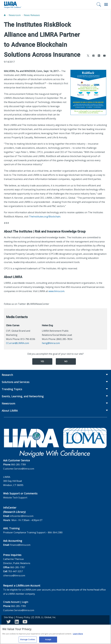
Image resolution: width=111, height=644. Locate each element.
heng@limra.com (51, 343)
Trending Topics (12, 389)
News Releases (32, 15)
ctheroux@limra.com (14, 575)
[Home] (5, 15)
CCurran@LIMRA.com (17, 343)
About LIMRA (10, 411)
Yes (42, 361)
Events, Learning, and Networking (23, 396)
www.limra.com (56, 291)
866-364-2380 (55, 532)
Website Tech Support (15, 498)
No (66, 361)
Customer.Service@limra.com (19, 469)
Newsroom (15, 15)
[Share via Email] (104, 56)
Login (25, 602)
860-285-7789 (18, 465)
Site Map (9, 617)
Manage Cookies (28, 640)
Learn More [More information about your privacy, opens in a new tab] (78, 635)
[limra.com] (12, 5)
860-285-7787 (18, 567)
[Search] (99, 4)
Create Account (11, 602)
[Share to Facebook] (94, 56)
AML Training (11, 528)
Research (7, 375)
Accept (48, 640)
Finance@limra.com (20, 545)
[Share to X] (88, 56)
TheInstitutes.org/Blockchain (45, 217)
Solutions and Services (16, 382)
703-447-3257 (15, 571)
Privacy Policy (23, 617)
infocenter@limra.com (22, 516)
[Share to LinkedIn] (99, 56)
